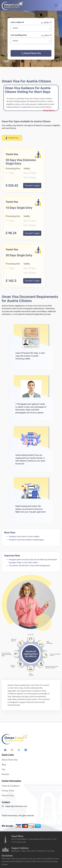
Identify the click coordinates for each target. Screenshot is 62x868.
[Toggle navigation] (56, 5)
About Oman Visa (10, 760)
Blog (4, 765)
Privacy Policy (8, 791)
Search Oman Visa (31, 53)
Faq (3, 769)
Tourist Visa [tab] (12, 138)
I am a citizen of (31, 22)
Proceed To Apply (32, 185)
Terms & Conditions (11, 786)
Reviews (5, 774)
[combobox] (31, 28)
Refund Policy (8, 795)
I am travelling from (31, 35)
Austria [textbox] (15, 28)
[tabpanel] (31, 217)
